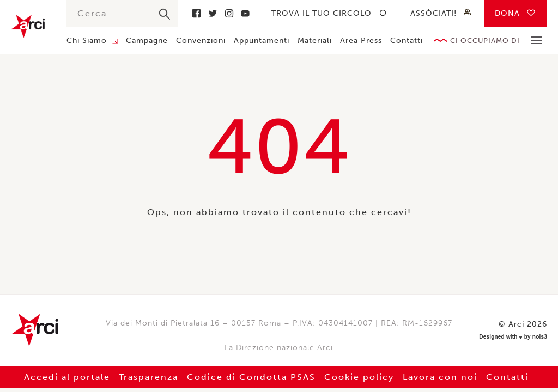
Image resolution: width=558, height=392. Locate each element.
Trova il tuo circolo (322, 13)
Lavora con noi (440, 377)
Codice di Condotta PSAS (251, 377)
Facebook (196, 13)
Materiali (315, 41)
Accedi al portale (67, 377)
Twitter (213, 13)
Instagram (229, 13)
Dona (507, 13)
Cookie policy (359, 377)
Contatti (407, 41)
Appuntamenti (262, 41)
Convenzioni (201, 41)
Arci (28, 26)
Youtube (245, 13)
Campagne (147, 41)
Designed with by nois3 (513, 337)
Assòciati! (433, 13)
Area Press (361, 41)
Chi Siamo (87, 41)
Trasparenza (148, 377)
